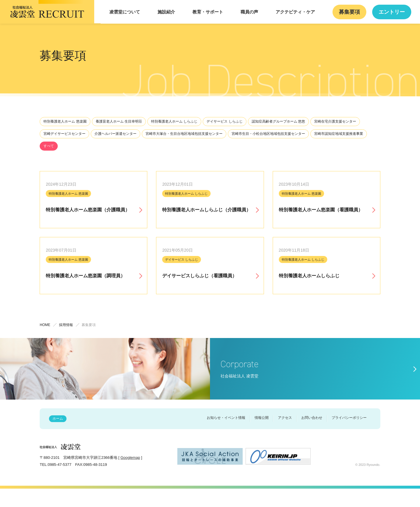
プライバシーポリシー (349, 436)
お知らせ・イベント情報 (226, 436)
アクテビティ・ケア (306, 12)
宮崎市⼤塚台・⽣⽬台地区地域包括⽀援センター (184, 134)
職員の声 (266, 12)
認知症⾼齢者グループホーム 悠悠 (278, 121)
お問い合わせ (312, 436)
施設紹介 (194, 12)
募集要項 (356, 12)
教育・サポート (230, 12)
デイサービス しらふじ (224, 121)
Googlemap (130, 476)
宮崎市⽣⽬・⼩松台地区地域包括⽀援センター (268, 134)
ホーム (58, 437)
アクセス (285, 436)
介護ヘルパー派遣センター (116, 134)
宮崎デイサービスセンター (64, 134)
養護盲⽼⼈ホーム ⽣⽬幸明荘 (119, 121)
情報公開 (262, 436)
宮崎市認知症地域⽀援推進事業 (339, 134)
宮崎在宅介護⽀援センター (335, 121)
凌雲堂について (158, 12)
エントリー (394, 12)
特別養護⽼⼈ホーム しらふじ (174, 121)
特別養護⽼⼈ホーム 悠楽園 (65, 121)
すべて (49, 146)
